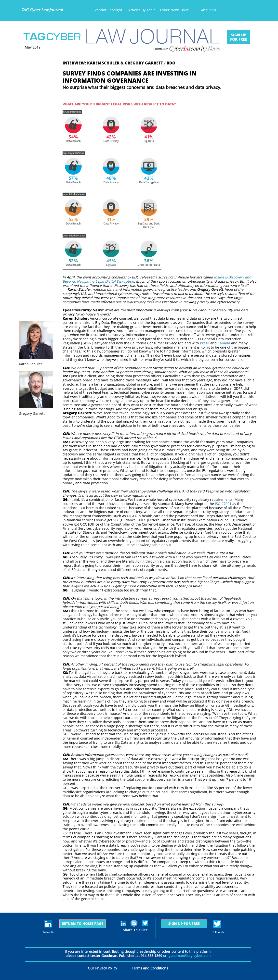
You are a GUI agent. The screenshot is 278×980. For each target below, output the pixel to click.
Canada (224, 343)
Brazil (205, 343)
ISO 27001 (223, 504)
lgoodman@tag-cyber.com (189, 956)
